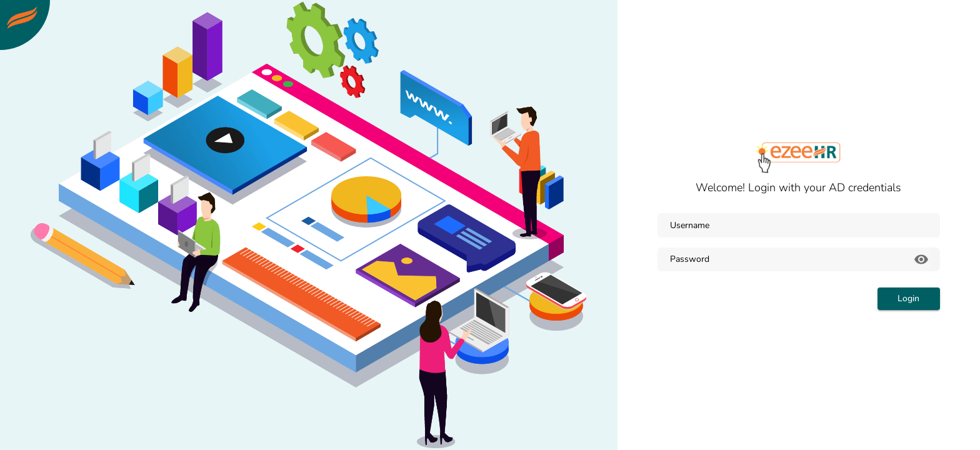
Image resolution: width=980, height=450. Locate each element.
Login (908, 298)
